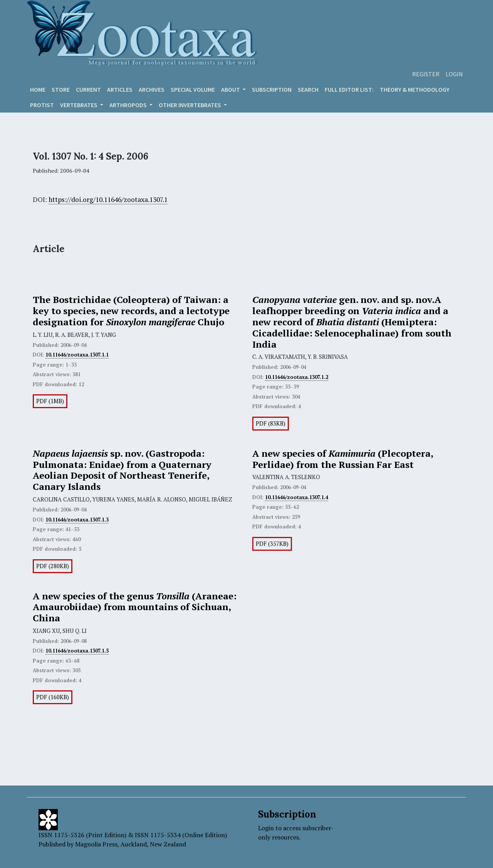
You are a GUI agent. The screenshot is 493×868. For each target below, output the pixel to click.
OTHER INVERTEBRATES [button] (190, 105)
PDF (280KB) (53, 566)
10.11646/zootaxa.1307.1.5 (77, 651)
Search (308, 89)
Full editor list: (349, 89)
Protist (42, 105)
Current (88, 89)
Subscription (272, 89)
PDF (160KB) (53, 697)
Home (38, 89)
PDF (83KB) (271, 423)
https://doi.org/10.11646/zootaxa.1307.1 (108, 199)
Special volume (193, 89)
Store (61, 89)
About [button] (231, 89)
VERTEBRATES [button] (79, 105)
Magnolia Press (96, 844)
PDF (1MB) (50, 401)
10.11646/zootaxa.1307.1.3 (77, 520)
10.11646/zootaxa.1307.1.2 (297, 377)
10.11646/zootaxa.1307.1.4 (297, 497)
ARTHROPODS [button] (129, 105)
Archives (152, 89)
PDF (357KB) (272, 544)
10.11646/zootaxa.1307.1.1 (77, 355)
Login (454, 74)
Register (426, 74)
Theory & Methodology (415, 89)
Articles (120, 89)
